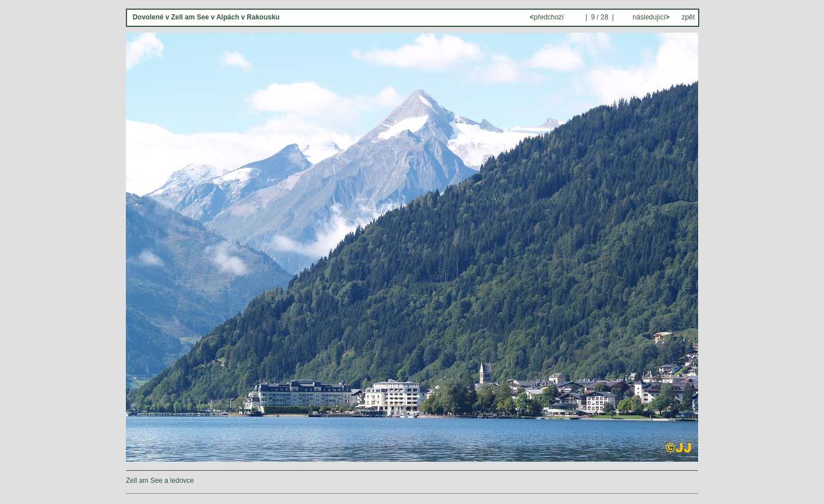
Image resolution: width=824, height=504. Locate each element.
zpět (688, 17)
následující (650, 17)
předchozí (548, 17)
